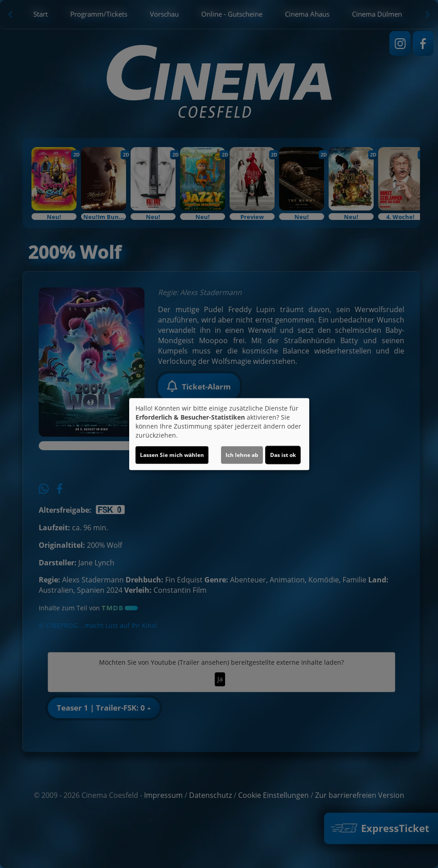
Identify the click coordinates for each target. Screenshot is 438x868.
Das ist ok (283, 455)
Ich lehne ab (242, 455)
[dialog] (219, 434)
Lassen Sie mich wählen (172, 455)
